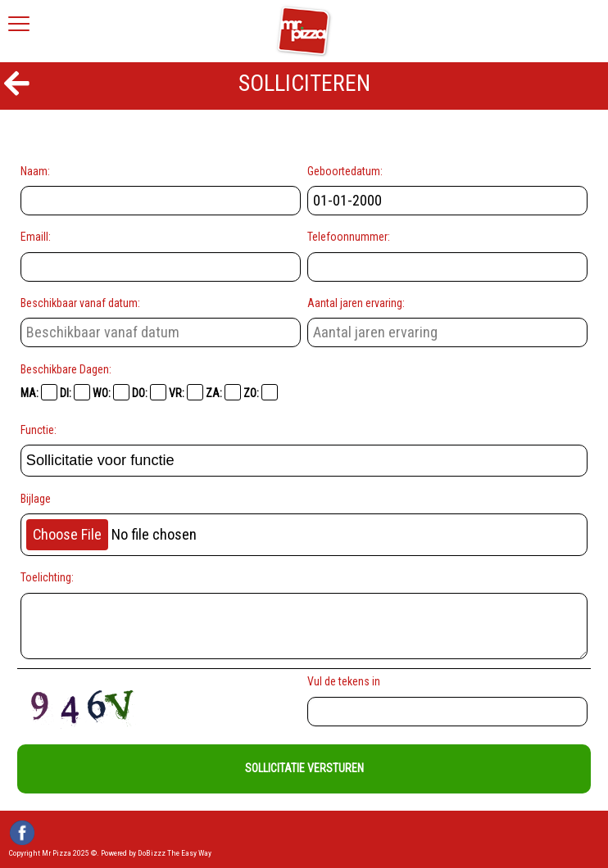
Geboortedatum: (345, 171)
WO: (111, 392)
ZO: (261, 392)
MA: (39, 392)
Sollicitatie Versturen (304, 768)
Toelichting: (47, 577)
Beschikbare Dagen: (66, 369)
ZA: (223, 392)
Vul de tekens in (346, 681)
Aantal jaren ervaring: (356, 303)
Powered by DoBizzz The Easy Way (156, 853)
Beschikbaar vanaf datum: (80, 303)
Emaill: (36, 237)
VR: (186, 392)
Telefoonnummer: (349, 237)
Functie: (39, 430)
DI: (75, 392)
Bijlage (36, 499)
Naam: (35, 171)
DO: (149, 392)
